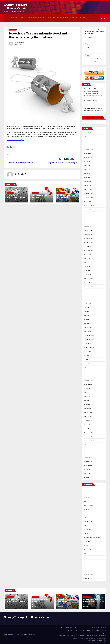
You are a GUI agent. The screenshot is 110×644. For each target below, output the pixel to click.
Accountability (82, 628)
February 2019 (88, 412)
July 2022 (87, 258)
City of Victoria (88, 505)
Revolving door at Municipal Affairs (20, 163)
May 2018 (87, 429)
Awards (88, 628)
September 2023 (89, 206)
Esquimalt (87, 525)
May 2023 (87, 218)
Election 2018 (88, 521)
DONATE (72, 18)
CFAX (54, 18)
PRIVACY (89, 636)
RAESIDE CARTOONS (10, 21)
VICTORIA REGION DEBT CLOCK (94, 641)
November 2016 (89, 461)
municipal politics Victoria (92, 538)
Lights (60, 636)
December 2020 (89, 335)
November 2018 (89, 421)
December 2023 (89, 194)
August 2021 (88, 303)
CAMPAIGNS (23, 18)
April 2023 (87, 222)
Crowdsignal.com (95, 61)
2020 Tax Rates (69, 628)
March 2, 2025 (12, 604)
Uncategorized (13, 30)
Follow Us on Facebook (93, 118)
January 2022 (88, 283)
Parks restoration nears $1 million (71, 636)
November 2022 (89, 242)
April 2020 (87, 360)
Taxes (86, 566)
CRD (85, 513)
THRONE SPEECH (32, 18)
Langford (87, 534)
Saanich (86, 562)
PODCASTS (83, 636)
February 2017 (88, 453)
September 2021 (89, 299)
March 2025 (88, 133)
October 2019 (88, 384)
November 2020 (89, 340)
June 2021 (87, 311)
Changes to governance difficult (16, 196)
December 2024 (89, 145)
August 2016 (88, 469)
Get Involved (88, 529)
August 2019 (88, 388)
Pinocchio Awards (89, 550)
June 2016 (87, 473)
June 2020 (87, 356)
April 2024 (87, 177)
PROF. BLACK (11, 132)
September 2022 (89, 250)
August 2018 (88, 425)
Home (6, 18)
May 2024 (87, 173)
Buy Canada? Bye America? (40, 196)
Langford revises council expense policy (62, 163)
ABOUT (16, 18)
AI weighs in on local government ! (92, 600)
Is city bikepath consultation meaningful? (96, 633)
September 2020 (89, 348)
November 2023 (89, 198)
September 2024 (89, 157)
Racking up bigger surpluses (99, 636)
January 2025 (88, 141)
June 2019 (87, 396)
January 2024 (88, 190)
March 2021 (87, 323)
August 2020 (88, 352)
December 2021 (89, 287)
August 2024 (88, 161)
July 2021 (87, 307)
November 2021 (89, 291)
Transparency (88, 570)
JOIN (10, 18)
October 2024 (88, 153)
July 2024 (87, 165)
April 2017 (87, 449)
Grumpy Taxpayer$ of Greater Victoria (27, 617)
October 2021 (88, 295)
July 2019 (87, 392)
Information (75, 633)
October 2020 (88, 344)
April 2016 (87, 477)
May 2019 (87, 400)
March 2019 (87, 408)
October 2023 (88, 202)
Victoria (86, 578)
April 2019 (87, 404)
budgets (86, 497)
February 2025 (88, 137)
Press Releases (88, 558)
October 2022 (88, 246)
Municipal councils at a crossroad (67, 196)
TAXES (49, 18)
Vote (88, 56)
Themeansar (32, 634)
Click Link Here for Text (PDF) (16, 140)
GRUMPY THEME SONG (81, 18)
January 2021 (88, 331)
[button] (102, 18)
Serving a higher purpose (90, 638)
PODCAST (59, 18)
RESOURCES (42, 18)
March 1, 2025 (38, 604)
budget (86, 493)
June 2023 (87, 214)
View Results (95, 59)
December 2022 (89, 238)
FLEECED (103, 630)
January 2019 (88, 417)
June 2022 (87, 263)
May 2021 (87, 315)
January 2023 (88, 234)
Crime (86, 517)
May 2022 (87, 267)
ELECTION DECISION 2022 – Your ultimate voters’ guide (86, 630)
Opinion (86, 546)
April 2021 (87, 319)
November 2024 (89, 149)
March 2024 (88, 181)
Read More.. (87, 105)
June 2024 (87, 169)
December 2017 (89, 433)
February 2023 (88, 230)
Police (86, 554)
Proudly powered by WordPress (11, 634)
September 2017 (89, 441)
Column (86, 509)
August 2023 (88, 210)
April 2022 (87, 271)
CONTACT (66, 18)
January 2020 (88, 372)
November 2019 (89, 380)
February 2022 (88, 279)
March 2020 (88, 364)
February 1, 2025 (90, 604)
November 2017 (89, 437)
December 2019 (89, 376)
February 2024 (88, 186)
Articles (86, 489)
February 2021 (88, 327)
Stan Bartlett (20, 42)
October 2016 (88, 465)
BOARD (93, 628)
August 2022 (88, 254)
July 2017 (87, 445)
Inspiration (82, 633)
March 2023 (88, 226)
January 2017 (88, 457)
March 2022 (88, 275)
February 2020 (88, 368)
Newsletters (88, 542)
